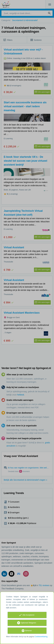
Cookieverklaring (41, 637)
